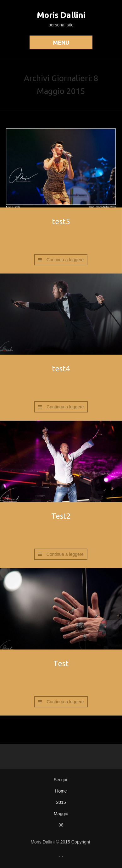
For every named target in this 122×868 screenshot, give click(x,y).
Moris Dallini (61, 15)
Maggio (61, 814)
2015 (61, 802)
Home (61, 791)
